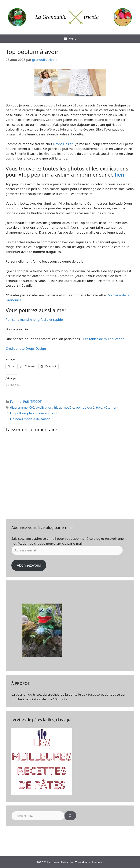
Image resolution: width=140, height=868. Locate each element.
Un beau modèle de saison (30, 419)
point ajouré (85, 407)
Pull (26, 402)
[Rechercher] (70, 816)
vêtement (111, 407)
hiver (57, 407)
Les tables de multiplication (104, 339)
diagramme (19, 407)
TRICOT (36, 402)
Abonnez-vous (29, 565)
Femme (16, 402)
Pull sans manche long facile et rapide (34, 319)
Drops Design (63, 144)
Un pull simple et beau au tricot (34, 413)
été (32, 407)
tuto (99, 407)
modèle (68, 407)
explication (44, 407)
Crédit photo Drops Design (26, 348)
